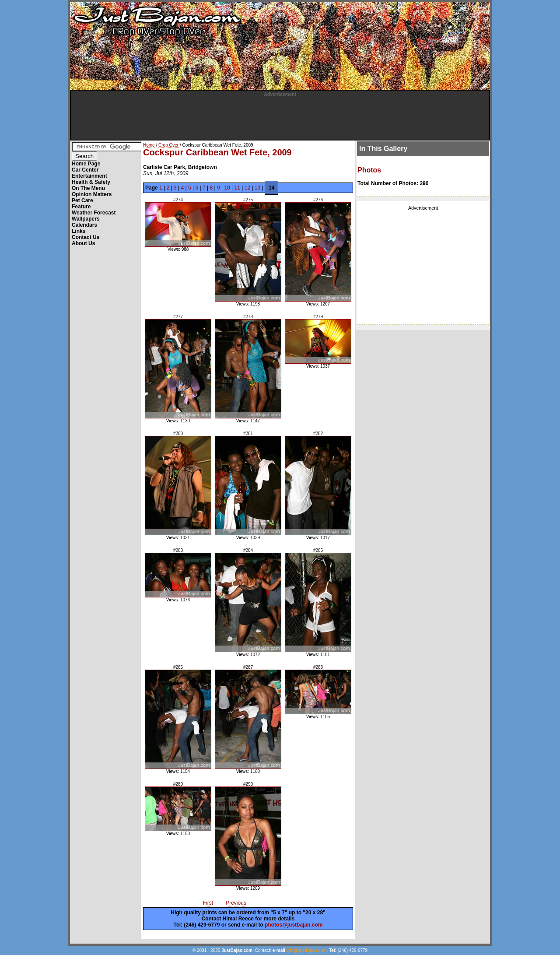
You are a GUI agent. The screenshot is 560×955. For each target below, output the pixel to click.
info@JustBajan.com (307, 950)
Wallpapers (86, 219)
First (208, 903)
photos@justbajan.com (294, 925)
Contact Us (86, 237)
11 (237, 188)
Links (79, 231)
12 (247, 188)
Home (149, 145)
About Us (83, 243)
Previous (236, 903)
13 (257, 188)
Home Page (86, 164)
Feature (81, 207)
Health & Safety (91, 182)
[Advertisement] (280, 116)
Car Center (85, 170)
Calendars (84, 225)
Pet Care (82, 200)
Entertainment (89, 176)
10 (227, 188)
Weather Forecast (94, 213)
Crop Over (168, 145)
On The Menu (88, 188)
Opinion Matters (92, 194)
